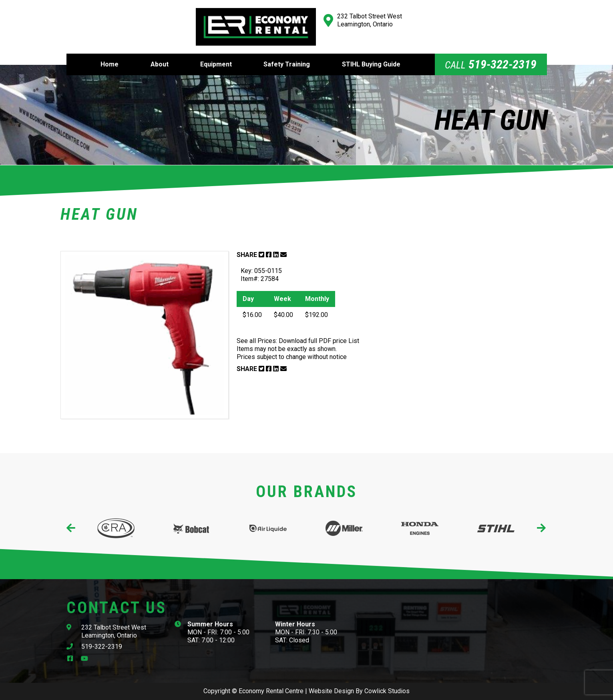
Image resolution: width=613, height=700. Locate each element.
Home (110, 64)
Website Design (331, 691)
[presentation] (71, 529)
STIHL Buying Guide (371, 64)
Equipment (216, 64)
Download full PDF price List (319, 341)
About (160, 64)
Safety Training (287, 64)
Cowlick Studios (387, 691)
